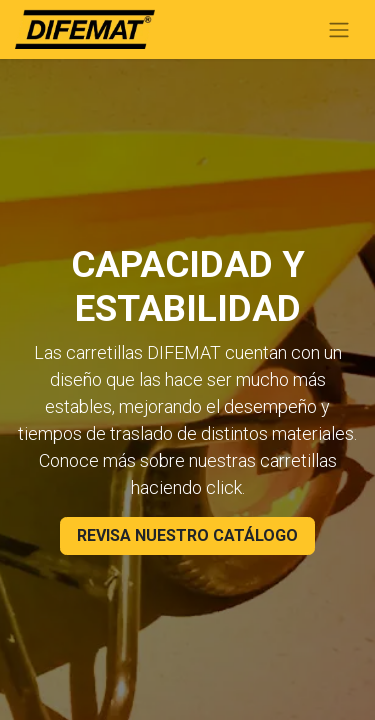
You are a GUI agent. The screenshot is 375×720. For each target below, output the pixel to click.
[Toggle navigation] (339, 29)
